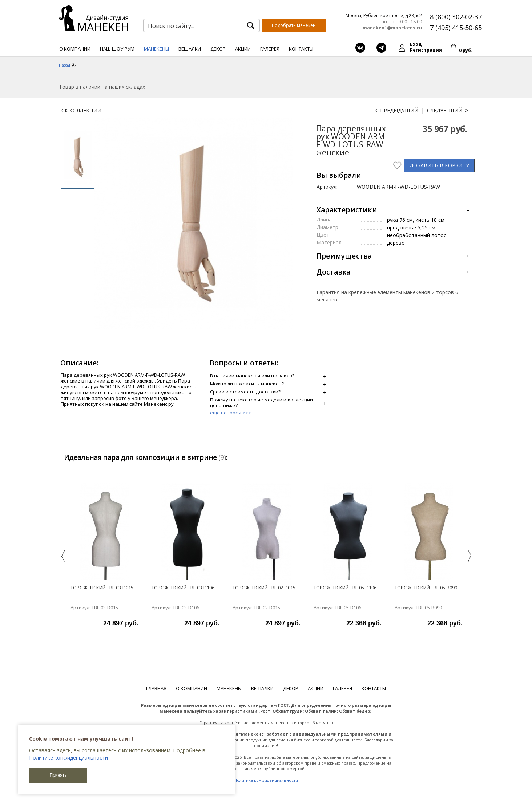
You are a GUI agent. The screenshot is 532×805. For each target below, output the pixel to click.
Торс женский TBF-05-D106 (345, 588)
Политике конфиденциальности (68, 758)
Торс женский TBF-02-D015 (264, 588)
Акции (243, 49)
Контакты (301, 49)
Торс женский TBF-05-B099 (426, 588)
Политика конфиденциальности (266, 780)
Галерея (270, 49)
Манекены (156, 49)
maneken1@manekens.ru (392, 28)
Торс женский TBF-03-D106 (183, 588)
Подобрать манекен (294, 25)
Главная (156, 688)
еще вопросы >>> (231, 413)
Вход (416, 44)
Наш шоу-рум (117, 49)
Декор (218, 49)
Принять (58, 775)
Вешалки (190, 49)
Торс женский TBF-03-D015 (102, 588)
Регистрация (426, 50)
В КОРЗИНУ (439, 165)
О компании (75, 49)
